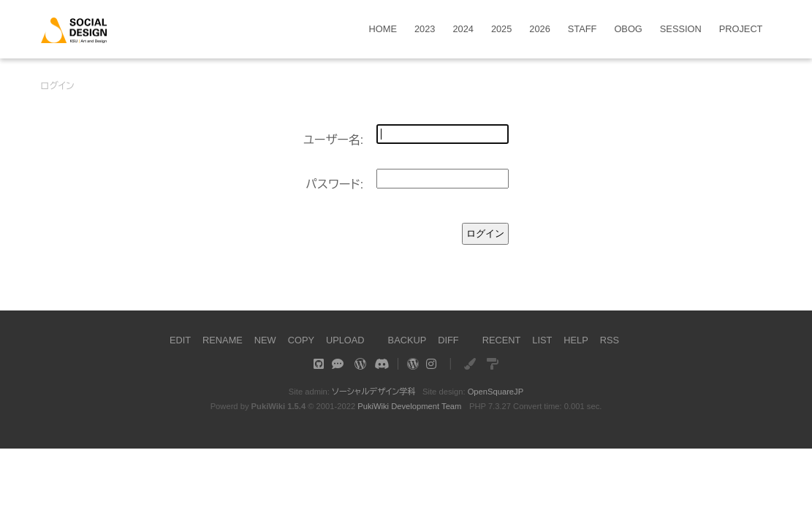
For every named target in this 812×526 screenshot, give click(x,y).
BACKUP (407, 340)
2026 (539, 30)
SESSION (681, 30)
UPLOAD (345, 340)
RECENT (502, 340)
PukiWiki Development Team (409, 406)
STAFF (583, 30)
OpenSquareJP (496, 392)
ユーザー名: (334, 140)
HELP (576, 340)
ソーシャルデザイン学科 (374, 392)
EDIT (180, 340)
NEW (265, 340)
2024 (463, 30)
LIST (542, 340)
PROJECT (741, 30)
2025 (501, 30)
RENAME (223, 340)
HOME (383, 30)
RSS (610, 340)
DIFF (448, 340)
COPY (301, 340)
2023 (425, 30)
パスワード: (334, 184)
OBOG (628, 30)
